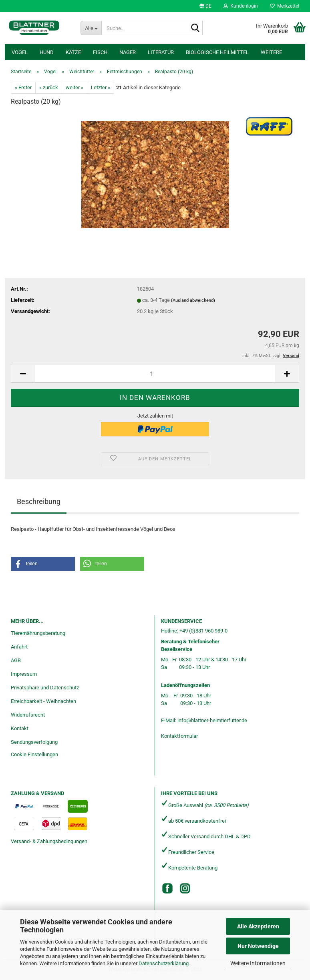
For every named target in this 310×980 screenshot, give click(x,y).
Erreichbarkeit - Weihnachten (43, 701)
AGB (16, 660)
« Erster (23, 87)
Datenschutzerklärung (164, 963)
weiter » (74, 87)
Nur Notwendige (258, 946)
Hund (47, 52)
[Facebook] (167, 888)
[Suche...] (91, 28)
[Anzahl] (155, 374)
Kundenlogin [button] (241, 6)
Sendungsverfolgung (34, 742)
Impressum (24, 674)
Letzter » (101, 87)
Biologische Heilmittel (217, 52)
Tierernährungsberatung (38, 633)
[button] (205, 6)
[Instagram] (185, 888)
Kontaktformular (179, 736)
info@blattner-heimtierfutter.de (212, 720)
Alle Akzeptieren (258, 926)
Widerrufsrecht (28, 715)
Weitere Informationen (258, 963)
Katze (73, 52)
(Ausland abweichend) (193, 300)
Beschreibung (39, 501)
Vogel (20, 52)
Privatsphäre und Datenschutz (45, 688)
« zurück (49, 87)
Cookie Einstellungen (34, 754)
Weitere (271, 52)
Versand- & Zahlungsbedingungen (49, 841)
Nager (128, 52)
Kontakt (20, 728)
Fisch (100, 52)
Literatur (161, 52)
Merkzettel (285, 6)
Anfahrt (19, 647)
